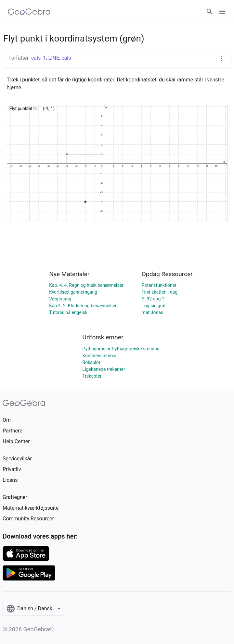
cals (66, 58)
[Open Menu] (222, 12)
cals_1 (39, 58)
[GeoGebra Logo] (29, 12)
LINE (54, 58)
